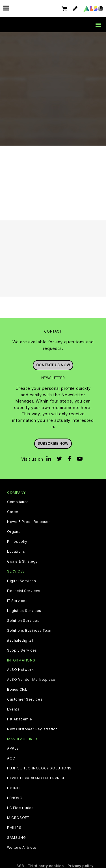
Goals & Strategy (22, 561)
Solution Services (23, 621)
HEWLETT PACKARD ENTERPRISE (36, 778)
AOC (11, 758)
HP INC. (14, 788)
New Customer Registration (32, 729)
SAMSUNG (16, 838)
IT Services (17, 601)
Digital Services (22, 581)
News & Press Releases (29, 522)
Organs (14, 532)
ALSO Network (20, 670)
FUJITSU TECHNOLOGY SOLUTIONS (39, 768)
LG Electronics (20, 808)
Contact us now (53, 365)
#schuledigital (20, 641)
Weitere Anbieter (23, 848)
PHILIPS (14, 828)
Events (13, 709)
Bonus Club (17, 690)
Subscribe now (53, 443)
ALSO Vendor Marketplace (31, 680)
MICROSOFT (18, 818)
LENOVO (15, 798)
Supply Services (22, 650)
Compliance (18, 502)
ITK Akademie (20, 719)
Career (14, 512)
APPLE (13, 748)
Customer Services (25, 699)
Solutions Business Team (30, 631)
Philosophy (17, 542)
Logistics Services (24, 611)
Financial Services (24, 591)
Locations (16, 552)
